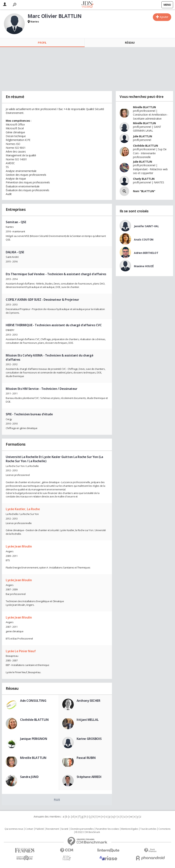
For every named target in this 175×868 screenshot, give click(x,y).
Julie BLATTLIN (142, 136)
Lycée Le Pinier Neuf (21, 651)
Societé (65, 829)
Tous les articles (148, 829)
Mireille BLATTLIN (33, 758)
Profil (42, 43)
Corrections (164, 829)
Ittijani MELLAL (88, 720)
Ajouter (164, 17)
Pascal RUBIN (86, 758)
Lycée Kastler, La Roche (23, 509)
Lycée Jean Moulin (19, 546)
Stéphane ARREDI (89, 777)
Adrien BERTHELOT (146, 253)
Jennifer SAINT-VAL (146, 226)
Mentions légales (130, 829)
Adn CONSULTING (33, 701)
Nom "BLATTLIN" (144, 191)
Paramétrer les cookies (107, 829)
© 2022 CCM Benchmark (88, 832)
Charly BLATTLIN (144, 179)
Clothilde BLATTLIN (34, 720)
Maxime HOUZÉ (144, 266)
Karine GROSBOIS (89, 739)
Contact (29, 829)
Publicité (40, 829)
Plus (57, 799)
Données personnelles (82, 829)
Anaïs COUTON (144, 239)
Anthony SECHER (88, 701)
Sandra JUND (29, 777)
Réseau (130, 43)
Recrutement (52, 829)
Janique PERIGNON (34, 739)
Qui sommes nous (14, 829)
